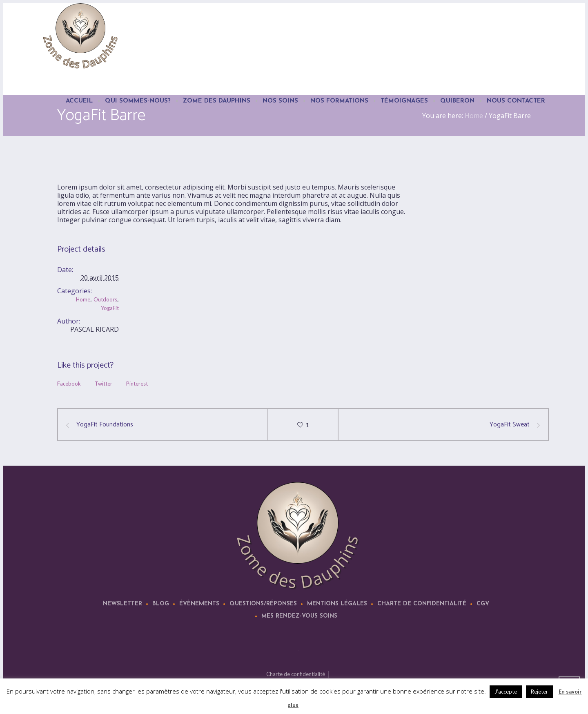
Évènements (199, 604)
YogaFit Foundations (105, 425)
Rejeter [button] (539, 692)
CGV (483, 604)
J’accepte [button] (506, 692)
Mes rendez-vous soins (299, 616)
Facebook (69, 384)
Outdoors (105, 299)
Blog (161, 604)
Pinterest (137, 384)
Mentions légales (337, 604)
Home (83, 299)
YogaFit (110, 308)
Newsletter (122, 604)
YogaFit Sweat (510, 425)
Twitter (104, 384)
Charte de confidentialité (422, 604)
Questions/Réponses (263, 604)
